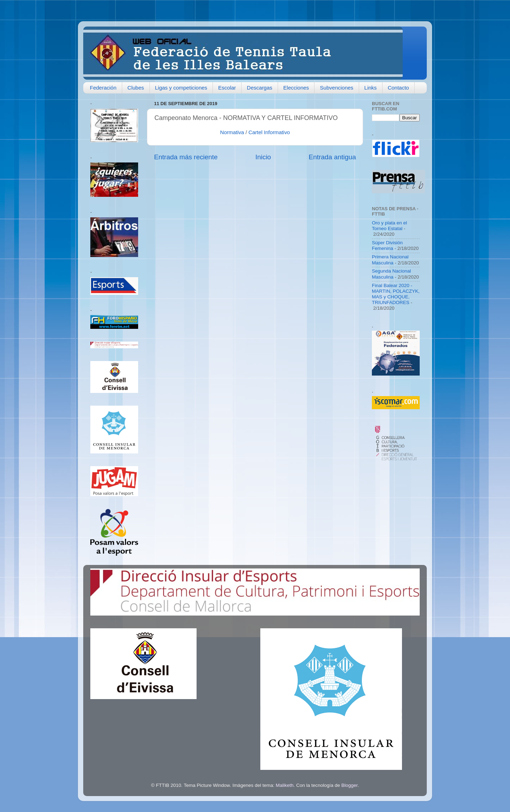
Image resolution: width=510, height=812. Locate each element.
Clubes (136, 88)
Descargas (260, 88)
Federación (103, 88)
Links (371, 88)
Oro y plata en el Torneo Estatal (389, 226)
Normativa (232, 132)
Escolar (227, 88)
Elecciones (296, 88)
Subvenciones (336, 88)
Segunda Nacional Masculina (391, 274)
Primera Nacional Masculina (390, 260)
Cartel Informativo (269, 132)
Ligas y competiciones (181, 88)
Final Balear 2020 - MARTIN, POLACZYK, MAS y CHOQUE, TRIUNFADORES (396, 294)
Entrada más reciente (186, 157)
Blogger (350, 785)
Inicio (263, 157)
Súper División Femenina (387, 245)
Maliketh (284, 785)
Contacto (398, 88)
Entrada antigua (332, 157)
